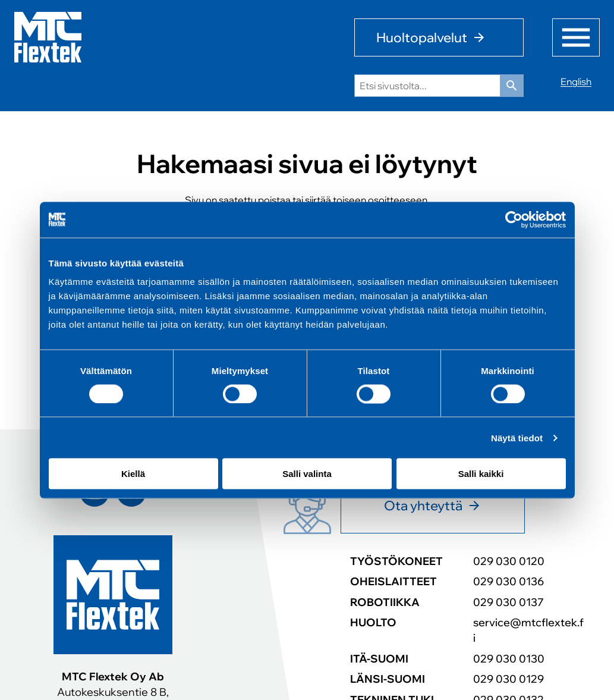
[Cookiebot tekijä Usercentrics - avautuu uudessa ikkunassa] (514, 219)
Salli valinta (307, 474)
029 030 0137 (508, 602)
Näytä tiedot (517, 437)
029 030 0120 (509, 561)
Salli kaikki (481, 474)
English (576, 81)
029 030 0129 (508, 679)
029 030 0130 (509, 658)
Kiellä (133, 474)
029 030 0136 (508, 581)
